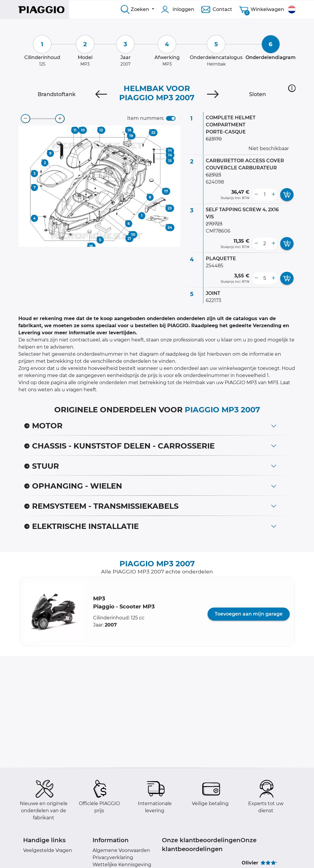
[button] (292, 88)
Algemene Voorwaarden (121, 850)
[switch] (171, 118)
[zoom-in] (60, 119)
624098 (215, 182)
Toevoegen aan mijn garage (249, 614)
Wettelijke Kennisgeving (122, 865)
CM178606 (218, 231)
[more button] (273, 195)
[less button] (256, 195)
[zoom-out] (25, 119)
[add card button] (287, 195)
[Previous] (101, 94)
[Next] (213, 94)
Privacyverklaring (113, 857)
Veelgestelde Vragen (48, 850)
